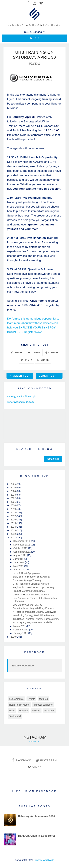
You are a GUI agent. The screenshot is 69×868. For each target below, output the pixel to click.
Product (36, 711)
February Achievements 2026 (37, 816)
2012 (13, 534)
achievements (16, 699)
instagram (46, 760)
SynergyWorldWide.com (20, 402)
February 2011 (21, 630)
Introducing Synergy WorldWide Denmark (34, 615)
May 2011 (19, 566)
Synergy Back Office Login (22, 396)
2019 (13, 509)
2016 (13, 520)
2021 (13, 502)
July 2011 (19, 559)
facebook (22, 760)
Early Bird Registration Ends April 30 (32, 577)
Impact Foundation (43, 705)
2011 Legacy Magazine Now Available (32, 622)
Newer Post (20, 376)
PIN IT (27, 360)
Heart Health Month (19, 705)
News (12, 711)
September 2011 (22, 552)
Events (31, 699)
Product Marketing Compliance (29, 591)
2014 (13, 527)
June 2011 (19, 562)
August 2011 (20, 555)
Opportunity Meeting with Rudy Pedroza (33, 608)
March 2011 (20, 626)
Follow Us (34, 741)
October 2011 (21, 548)
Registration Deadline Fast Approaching (33, 587)
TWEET (34, 353)
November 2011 (22, 545)
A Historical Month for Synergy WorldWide (34, 612)
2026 (13, 484)
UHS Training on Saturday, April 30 (31, 584)
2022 (13, 498)
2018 (13, 512)
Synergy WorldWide (23, 666)
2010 (13, 637)
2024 (13, 491)
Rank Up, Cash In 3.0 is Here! (37, 836)
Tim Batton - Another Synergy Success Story (36, 619)
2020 (13, 505)
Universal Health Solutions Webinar (31, 595)
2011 (13, 538)
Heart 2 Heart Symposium (26, 573)
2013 (13, 530)
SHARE (17, 353)
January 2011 (21, 633)
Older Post (49, 376)
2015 (13, 523)
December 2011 (22, 541)
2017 (13, 516)
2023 (13, 495)
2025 (13, 488)
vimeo (35, 767)
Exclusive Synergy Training (27, 580)
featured (44, 699)
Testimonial (15, 716)
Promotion (50, 711)
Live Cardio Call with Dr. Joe (27, 605)
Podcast (24, 711)
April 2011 (19, 570)
